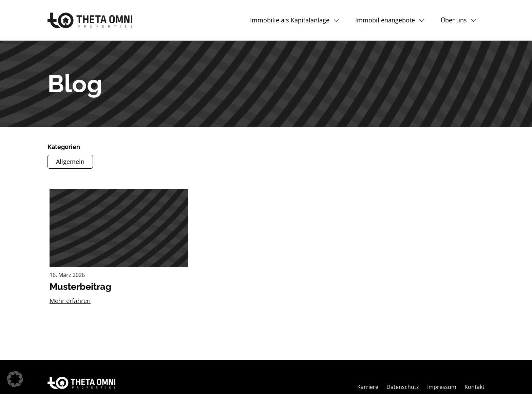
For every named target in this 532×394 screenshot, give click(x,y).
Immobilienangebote (385, 20)
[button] (15, 379)
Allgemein (70, 162)
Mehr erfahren (70, 301)
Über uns (454, 20)
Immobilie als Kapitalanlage (290, 20)
